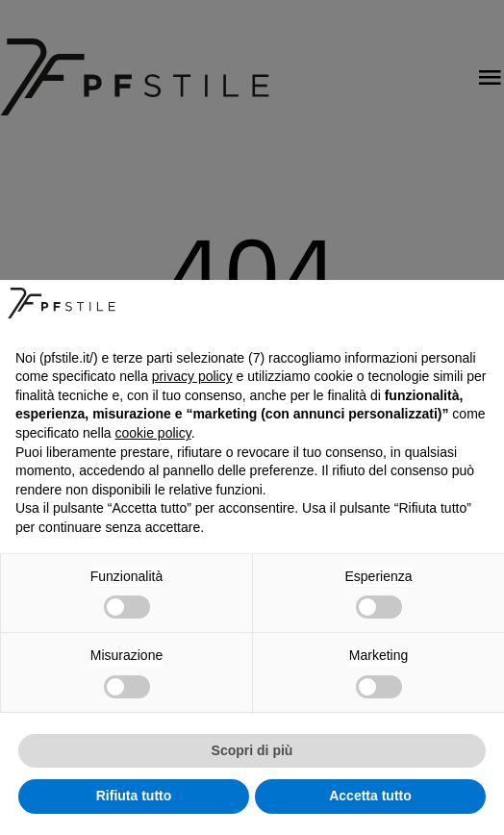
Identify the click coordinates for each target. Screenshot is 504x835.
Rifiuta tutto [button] (134, 796)
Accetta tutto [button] (370, 796)
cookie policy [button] (153, 433)
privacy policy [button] (192, 376)
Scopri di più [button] (252, 750)
